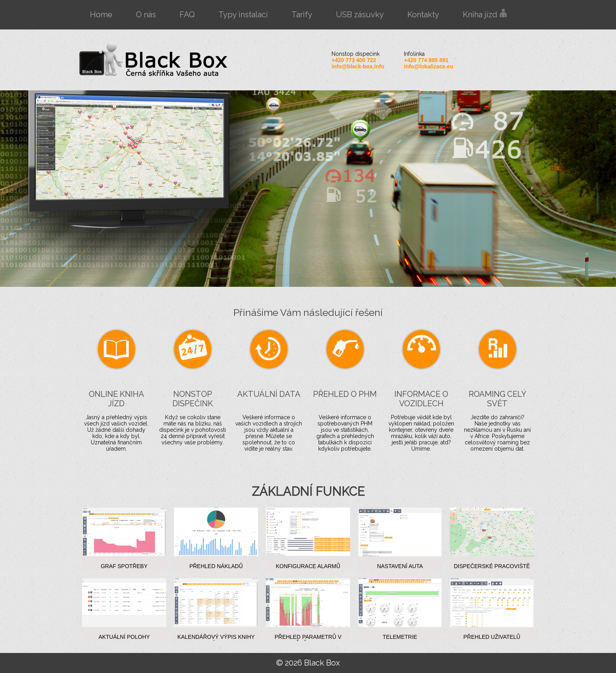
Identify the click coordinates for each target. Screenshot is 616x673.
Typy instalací (243, 15)
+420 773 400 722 (354, 60)
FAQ (187, 15)
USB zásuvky (360, 15)
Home (101, 15)
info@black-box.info (358, 66)
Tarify (302, 15)
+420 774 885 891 (426, 60)
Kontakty (423, 15)
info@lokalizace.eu (429, 66)
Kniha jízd (485, 14)
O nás (146, 15)
